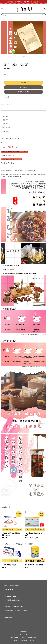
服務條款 (15, 640)
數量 (5, 74)
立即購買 (23, 83)
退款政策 (32, 640)
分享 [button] (7, 97)
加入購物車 (23, 87)
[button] (2, 9)
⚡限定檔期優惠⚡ (23, 640)
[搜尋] (43, 15)
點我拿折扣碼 (35, 2)
